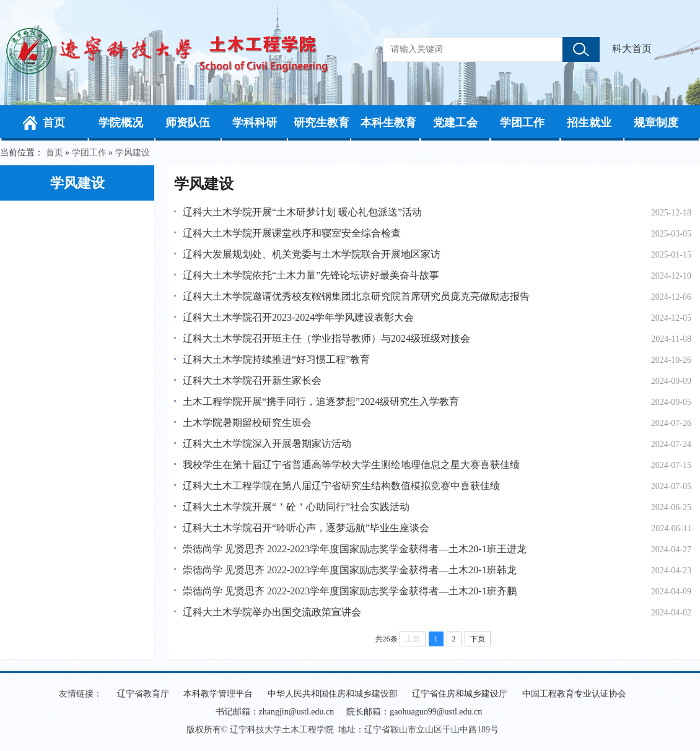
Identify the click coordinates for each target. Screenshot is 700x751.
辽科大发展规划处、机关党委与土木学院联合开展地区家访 (312, 254)
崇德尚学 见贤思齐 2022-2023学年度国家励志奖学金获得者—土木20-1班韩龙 (350, 570)
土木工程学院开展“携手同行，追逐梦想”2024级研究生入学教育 (321, 402)
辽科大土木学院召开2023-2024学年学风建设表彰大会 (298, 317)
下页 (478, 639)
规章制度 (656, 123)
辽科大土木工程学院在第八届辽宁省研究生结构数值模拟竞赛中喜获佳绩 (341, 486)
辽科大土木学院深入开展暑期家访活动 (267, 444)
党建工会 (455, 123)
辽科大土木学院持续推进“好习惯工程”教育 (276, 359)
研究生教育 (322, 123)
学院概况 (121, 123)
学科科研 (255, 123)
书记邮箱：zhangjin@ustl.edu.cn (275, 712)
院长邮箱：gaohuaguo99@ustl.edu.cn (414, 712)
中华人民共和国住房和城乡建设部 (333, 694)
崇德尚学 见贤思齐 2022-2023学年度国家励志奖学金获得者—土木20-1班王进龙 (355, 549)
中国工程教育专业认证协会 (574, 694)
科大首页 (632, 49)
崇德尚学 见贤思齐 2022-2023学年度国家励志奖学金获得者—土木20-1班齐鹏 (350, 591)
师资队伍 (188, 123)
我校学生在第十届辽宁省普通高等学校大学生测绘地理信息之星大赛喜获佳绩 (351, 465)
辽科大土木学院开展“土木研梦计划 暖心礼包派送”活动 (302, 212)
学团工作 (522, 123)
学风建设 (133, 153)
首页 (54, 123)
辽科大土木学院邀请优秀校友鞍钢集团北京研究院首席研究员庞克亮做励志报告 (356, 296)
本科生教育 (388, 123)
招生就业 (589, 123)
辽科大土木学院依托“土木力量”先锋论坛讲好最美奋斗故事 (311, 275)
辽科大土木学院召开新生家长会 (252, 380)
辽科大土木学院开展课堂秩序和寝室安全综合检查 (292, 233)
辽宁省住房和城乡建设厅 (460, 694)
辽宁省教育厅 (143, 694)
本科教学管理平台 (218, 694)
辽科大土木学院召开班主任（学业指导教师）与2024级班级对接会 (326, 338)
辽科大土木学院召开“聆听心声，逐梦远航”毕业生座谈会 (306, 528)
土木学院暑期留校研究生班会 (247, 423)
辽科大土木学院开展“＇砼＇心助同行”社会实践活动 (296, 507)
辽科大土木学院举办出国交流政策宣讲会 (272, 612)
